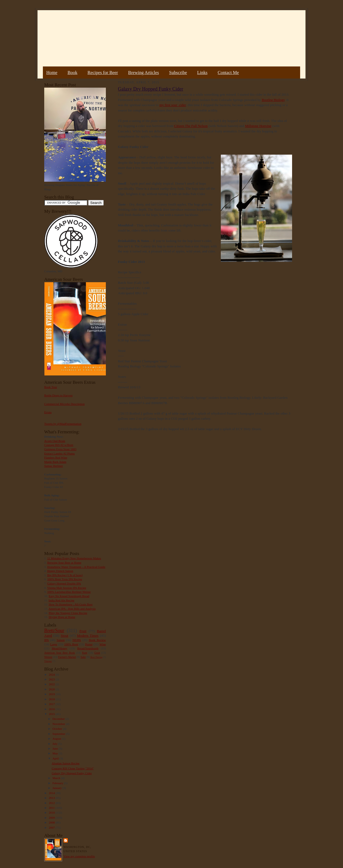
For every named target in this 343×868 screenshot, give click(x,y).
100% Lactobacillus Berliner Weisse (69, 592)
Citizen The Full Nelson (191, 126)
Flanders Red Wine (56, 457)
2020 (52, 689)
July (55, 744)
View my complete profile (79, 856)
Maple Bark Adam (55, 462)
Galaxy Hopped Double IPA (64, 583)
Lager (54, 644)
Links (202, 72)
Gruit (97, 653)
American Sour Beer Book (59, 653)
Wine (103, 644)
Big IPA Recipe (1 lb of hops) (65, 575)
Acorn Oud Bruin (55, 441)
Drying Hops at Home (62, 617)
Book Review (97, 640)
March (57, 778)
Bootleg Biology (273, 100)
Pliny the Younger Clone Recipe (68, 613)
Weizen (48, 657)
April (56, 758)
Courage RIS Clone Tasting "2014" (73, 768)
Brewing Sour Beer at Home (64, 562)
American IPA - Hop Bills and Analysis (72, 609)
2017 (52, 704)
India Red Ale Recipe (61, 600)
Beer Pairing (96, 657)
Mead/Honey (59, 648)
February (58, 783)
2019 (52, 694)
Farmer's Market (67, 657)
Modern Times (88, 636)
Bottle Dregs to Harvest (58, 395)
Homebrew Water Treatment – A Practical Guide (76, 567)
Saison (61, 640)
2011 (52, 808)
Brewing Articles (143, 72)
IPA (46, 640)
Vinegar (48, 661)
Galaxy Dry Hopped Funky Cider (72, 773)
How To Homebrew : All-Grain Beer (71, 604)
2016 (52, 709)
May (56, 753)
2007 (52, 828)
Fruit (83, 631)
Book (72, 72)
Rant (85, 653)
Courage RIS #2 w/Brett (59, 445)
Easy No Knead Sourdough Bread (69, 596)
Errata (48, 412)
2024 (52, 675)
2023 (52, 679)
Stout (65, 636)
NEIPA (77, 640)
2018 (52, 699)
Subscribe (178, 72)
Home (52, 72)
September (59, 734)
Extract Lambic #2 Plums (59, 453)
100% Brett (71, 644)
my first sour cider (173, 105)
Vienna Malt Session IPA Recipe (67, 588)
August (57, 739)
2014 (52, 793)
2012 (52, 803)
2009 (52, 818)
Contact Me (228, 72)
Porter (89, 644)
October (58, 729)
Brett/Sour (54, 631)
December (59, 719)
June (56, 748)
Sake (83, 657)
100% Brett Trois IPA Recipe (65, 579)
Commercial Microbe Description (64, 404)
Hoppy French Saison (60, 571)
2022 (52, 684)
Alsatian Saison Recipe (66, 763)
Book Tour (51, 387)
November (59, 724)
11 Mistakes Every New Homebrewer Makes (74, 558)
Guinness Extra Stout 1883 (60, 449)
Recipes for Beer (103, 72)
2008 (52, 822)
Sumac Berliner (54, 466)
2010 (52, 813)
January (58, 788)
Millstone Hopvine (258, 126)
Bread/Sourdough (88, 648)
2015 (52, 714)
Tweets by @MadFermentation (63, 424)
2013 (52, 798)
